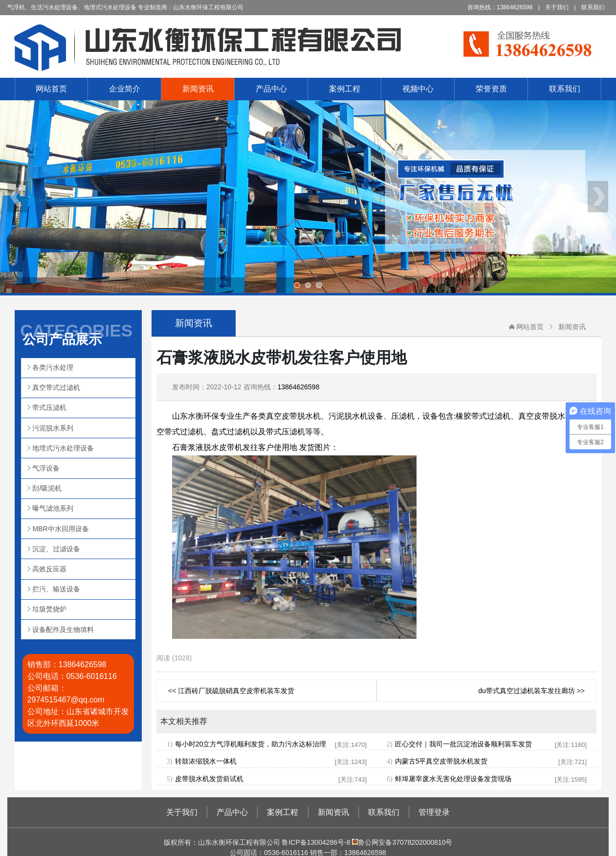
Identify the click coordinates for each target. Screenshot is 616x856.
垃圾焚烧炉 (49, 609)
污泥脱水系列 (53, 428)
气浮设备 (46, 468)
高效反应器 (49, 569)
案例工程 (345, 89)
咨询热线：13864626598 (500, 7)
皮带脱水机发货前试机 (209, 779)
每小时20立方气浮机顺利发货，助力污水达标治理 (251, 744)
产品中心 (271, 89)
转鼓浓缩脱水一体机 (206, 761)
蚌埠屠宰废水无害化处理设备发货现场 (453, 779)
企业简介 (125, 89)
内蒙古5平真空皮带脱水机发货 (441, 761)
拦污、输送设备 (56, 589)
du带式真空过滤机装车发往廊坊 (527, 691)
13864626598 (299, 387)
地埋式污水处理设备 (63, 448)
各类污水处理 (53, 367)
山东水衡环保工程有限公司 (308, 46)
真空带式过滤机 (56, 387)
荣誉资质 (491, 89)
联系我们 (593, 7)
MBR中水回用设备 (60, 529)
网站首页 (51, 89)
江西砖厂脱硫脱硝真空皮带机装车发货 (236, 691)
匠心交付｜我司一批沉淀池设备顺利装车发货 (463, 744)
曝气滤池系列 (53, 508)
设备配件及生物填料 (63, 630)
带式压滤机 (49, 407)
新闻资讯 (198, 89)
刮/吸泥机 (47, 488)
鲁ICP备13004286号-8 (316, 842)
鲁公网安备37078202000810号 (402, 842)
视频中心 (418, 89)
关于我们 (557, 7)
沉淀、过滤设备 (56, 549)
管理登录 (434, 812)
